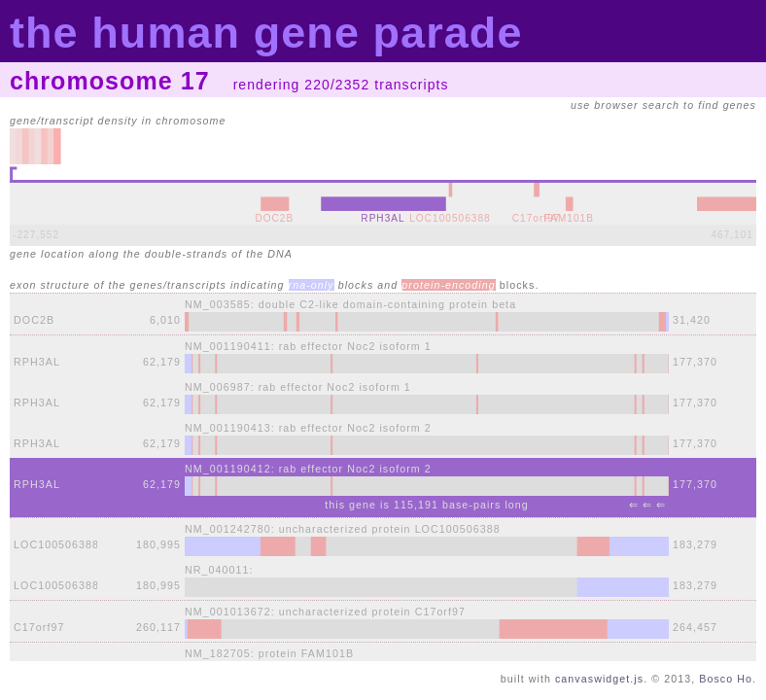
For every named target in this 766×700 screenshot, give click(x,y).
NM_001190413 (228, 428)
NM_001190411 (228, 346)
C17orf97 (39, 627)
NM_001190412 (228, 469)
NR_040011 (217, 570)
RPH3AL (37, 362)
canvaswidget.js (599, 679)
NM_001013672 (228, 612)
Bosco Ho (726, 679)
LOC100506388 (56, 544)
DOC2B (34, 320)
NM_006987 (218, 387)
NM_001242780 (228, 529)
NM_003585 (218, 304)
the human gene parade (266, 33)
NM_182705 (218, 653)
